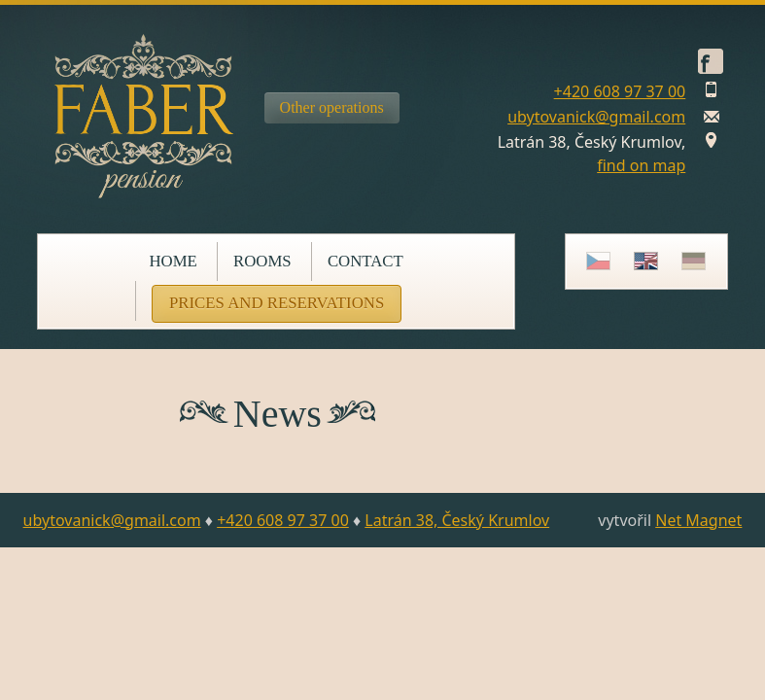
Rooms (262, 261)
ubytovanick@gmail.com (596, 117)
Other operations (332, 107)
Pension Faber (144, 116)
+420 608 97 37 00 (620, 91)
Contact (365, 261)
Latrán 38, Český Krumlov (457, 520)
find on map (641, 165)
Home (173, 261)
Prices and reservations (277, 303)
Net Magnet (698, 520)
